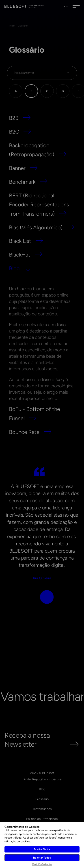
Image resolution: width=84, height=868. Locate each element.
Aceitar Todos (42, 849)
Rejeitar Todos (42, 858)
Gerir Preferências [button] (42, 864)
